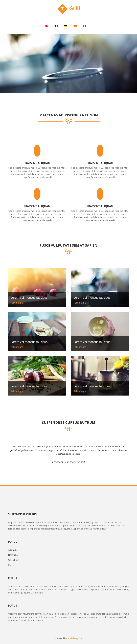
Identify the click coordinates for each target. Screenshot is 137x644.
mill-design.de (75, 638)
